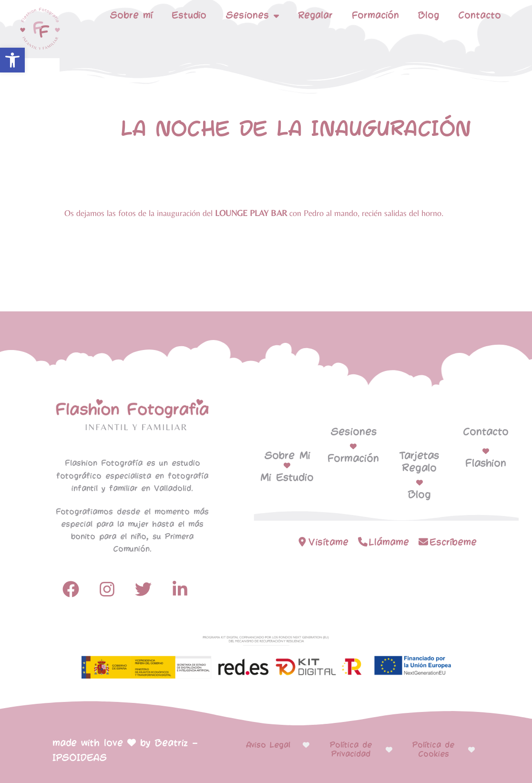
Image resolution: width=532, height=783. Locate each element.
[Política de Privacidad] (389, 750)
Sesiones (252, 16)
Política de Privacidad (351, 750)
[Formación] (353, 446)
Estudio (189, 15)
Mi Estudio (287, 478)
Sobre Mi (287, 456)
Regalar (315, 15)
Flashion (486, 464)
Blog (429, 15)
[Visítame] (302, 542)
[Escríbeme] (423, 542)
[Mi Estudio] (287, 465)
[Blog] (419, 483)
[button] (12, 60)
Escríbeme (453, 542)
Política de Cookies (433, 750)
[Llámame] (363, 542)
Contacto (480, 15)
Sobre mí (131, 15)
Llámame (389, 542)
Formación (375, 15)
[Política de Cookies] (471, 750)
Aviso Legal (268, 745)
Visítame (328, 542)
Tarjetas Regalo (419, 462)
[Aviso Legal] (306, 745)
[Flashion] (486, 451)
